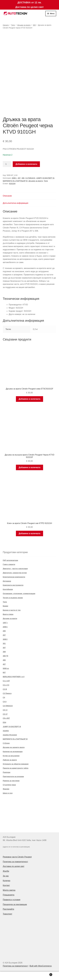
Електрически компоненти (14, 577)
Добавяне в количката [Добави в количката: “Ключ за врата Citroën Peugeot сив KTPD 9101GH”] (30, 533)
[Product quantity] (7, 164)
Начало (6, 25)
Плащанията (9, 895)
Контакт (6, 885)
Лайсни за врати (10, 760)
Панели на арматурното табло (16, 768)
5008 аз (6, 668)
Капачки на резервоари (13, 752)
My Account (10, 976)
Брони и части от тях (12, 610)
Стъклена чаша (9, 785)
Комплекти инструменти (13, 585)
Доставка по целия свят (14, 866)
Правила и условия (12, 900)
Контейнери (8, 589)
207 (19, 178)
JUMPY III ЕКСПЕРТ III (45, 178)
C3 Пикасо (7, 693)
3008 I (5, 639)
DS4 (4, 722)
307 (4, 648)
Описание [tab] (7, 196)
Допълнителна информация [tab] (16, 203)
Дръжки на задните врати (14, 747)
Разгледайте (9, 909)
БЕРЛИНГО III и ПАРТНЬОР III (15, 181)
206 (4, 631)
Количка (7, 881)
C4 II (5, 702)
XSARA (6, 731)
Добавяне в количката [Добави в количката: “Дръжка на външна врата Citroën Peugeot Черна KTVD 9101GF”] (30, 467)
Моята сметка (9, 890)
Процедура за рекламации (15, 904)
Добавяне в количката (26, 164)
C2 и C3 (6, 685)
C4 (4, 697)
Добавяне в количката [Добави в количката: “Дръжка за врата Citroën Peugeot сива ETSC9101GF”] (30, 399)
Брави (6, 606)
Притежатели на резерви (13, 776)
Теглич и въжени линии (13, 598)
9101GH (12, 184)
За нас (6, 876)
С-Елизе (6, 743)
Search (30, 976)
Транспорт (8, 914)
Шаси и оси (8, 793)
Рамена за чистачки (11, 781)
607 (4, 672)
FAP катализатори (10, 560)
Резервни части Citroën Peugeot (17, 857)
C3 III (5, 689)
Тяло (13, 25)
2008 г (14, 178)
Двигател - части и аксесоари (15, 569)
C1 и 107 (6, 681)
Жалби (6, 871)
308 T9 (6, 656)
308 (34, 25)
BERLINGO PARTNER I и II (14, 677)
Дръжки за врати (24, 25)
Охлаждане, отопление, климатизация (19, 594)
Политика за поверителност (15, 862)
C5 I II (5, 710)
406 (4, 660)
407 (4, 664)
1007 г (5, 623)
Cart (46, 974)
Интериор (7, 581)
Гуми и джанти (9, 564)
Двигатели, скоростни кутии (15, 573)
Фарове (6, 789)
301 (4, 643)
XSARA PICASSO (10, 735)
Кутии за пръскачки (11, 756)
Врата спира (8, 614)
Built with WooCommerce (41, 966)
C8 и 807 (6, 718)
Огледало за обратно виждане (16, 764)
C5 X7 (5, 714)
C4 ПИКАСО (30, 178)
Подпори (7, 772)
